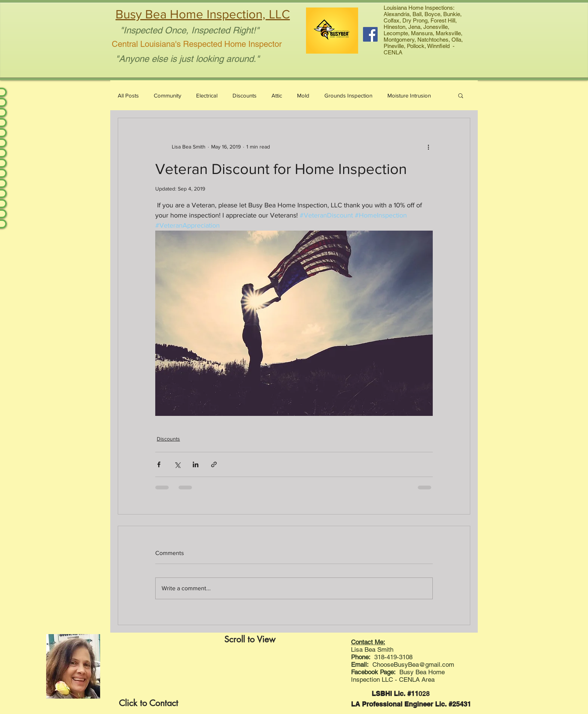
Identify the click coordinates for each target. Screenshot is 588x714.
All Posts (128, 95)
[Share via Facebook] (159, 464)
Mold (303, 95)
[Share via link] (214, 464)
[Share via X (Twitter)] (177, 464)
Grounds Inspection (348, 95)
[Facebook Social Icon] (370, 34)
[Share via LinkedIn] (196, 464)
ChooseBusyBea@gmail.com (413, 664)
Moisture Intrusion (409, 95)
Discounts (244, 95)
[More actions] (428, 147)
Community (167, 95)
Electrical (207, 95)
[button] (461, 95)
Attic (277, 95)
